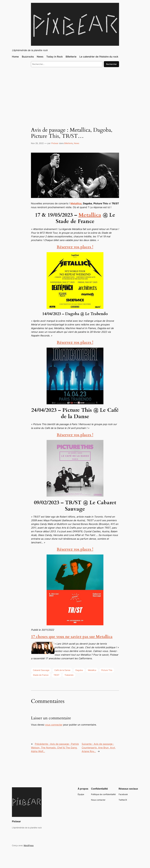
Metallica (90, 215)
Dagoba (79, 670)
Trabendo (69, 675)
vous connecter (54, 725)
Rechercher (111, 64)
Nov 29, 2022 (37, 143)
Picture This (107, 670)
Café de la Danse (62, 670)
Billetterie (68, 143)
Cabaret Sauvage (41, 670)
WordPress (29, 845)
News (76, 143)
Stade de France (41, 675)
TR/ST (56, 675)
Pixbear (55, 143)
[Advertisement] (75, 92)
